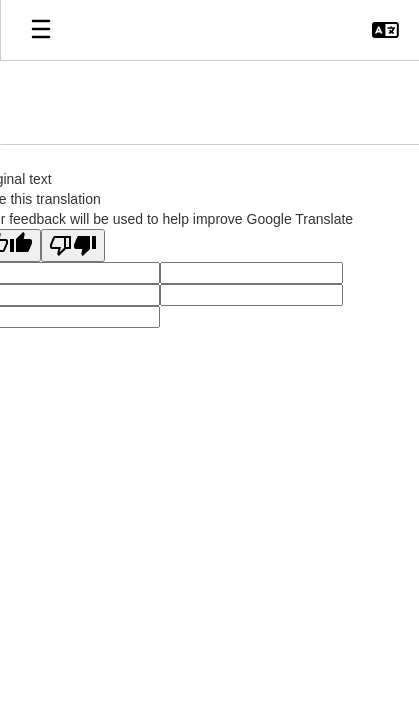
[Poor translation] (73, 245)
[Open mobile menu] (41, 30)
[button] (385, 30)
